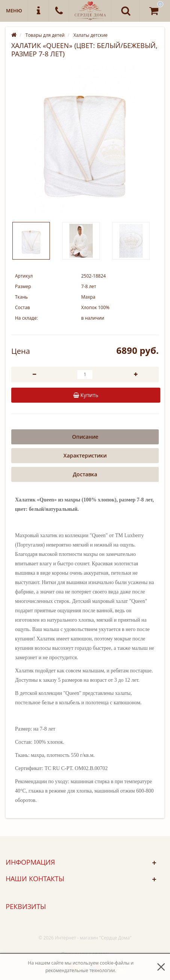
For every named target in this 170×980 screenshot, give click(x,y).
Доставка (85, 474)
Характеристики (85, 455)
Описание (85, 437)
